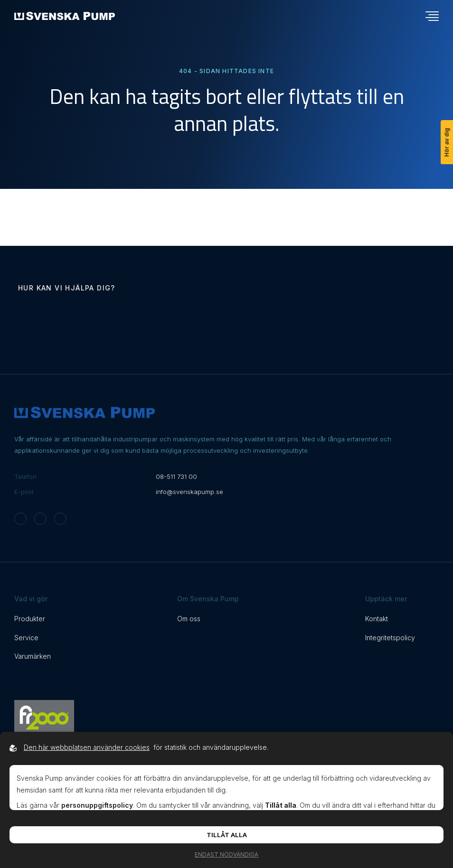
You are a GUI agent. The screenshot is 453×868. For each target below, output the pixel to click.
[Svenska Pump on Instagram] (20, 519)
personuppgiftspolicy (97, 805)
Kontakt (377, 619)
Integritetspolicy (390, 638)
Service (26, 638)
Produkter (30, 619)
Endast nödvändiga (226, 854)
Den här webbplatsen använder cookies (87, 747)
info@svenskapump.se (189, 492)
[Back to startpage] (65, 16)
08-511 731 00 (176, 476)
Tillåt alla (227, 835)
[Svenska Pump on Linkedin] (60, 519)
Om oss (189, 619)
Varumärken (33, 656)
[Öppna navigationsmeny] (432, 16)
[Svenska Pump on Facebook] (40, 519)
